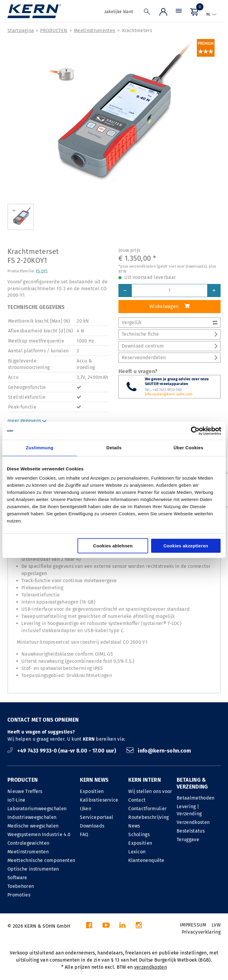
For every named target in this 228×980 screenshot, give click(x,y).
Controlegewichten (28, 843)
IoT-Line (16, 800)
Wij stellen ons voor (150, 791)
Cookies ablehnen (113, 546)
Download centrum (170, 346)
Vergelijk (170, 322)
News (134, 826)
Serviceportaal (96, 817)
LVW (216, 925)
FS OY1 (42, 271)
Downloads (92, 826)
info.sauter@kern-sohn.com (169, 394)
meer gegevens (27, 421)
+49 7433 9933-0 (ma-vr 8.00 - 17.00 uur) (62, 751)
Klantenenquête (146, 860)
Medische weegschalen (33, 826)
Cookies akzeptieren (186, 546)
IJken (85, 809)
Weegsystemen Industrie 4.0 (39, 834)
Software (17, 878)
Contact (137, 800)
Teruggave (188, 840)
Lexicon (137, 852)
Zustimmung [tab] (40, 448)
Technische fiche (170, 334)
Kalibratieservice (99, 800)
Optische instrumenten (33, 869)
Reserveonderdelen (170, 358)
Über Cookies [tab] (189, 448)
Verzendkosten (193, 822)
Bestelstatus (191, 831)
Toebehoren (21, 886)
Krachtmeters (137, 30)
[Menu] (179, 13)
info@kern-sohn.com (159, 751)
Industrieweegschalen (32, 817)
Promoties (19, 895)
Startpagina (21, 30)
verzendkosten (151, 967)
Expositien (92, 791)
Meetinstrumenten (95, 30)
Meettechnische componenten (41, 860)
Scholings (139, 834)
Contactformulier (147, 809)
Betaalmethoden (195, 798)
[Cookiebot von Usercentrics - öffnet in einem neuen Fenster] (195, 431)
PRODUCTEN (54, 30)
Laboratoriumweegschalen (37, 809)
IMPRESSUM (193, 925)
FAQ (84, 834)
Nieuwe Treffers (25, 791)
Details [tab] (114, 448)
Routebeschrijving (148, 817)
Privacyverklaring (201, 932)
